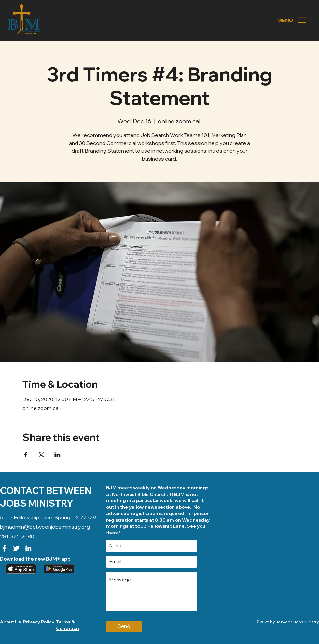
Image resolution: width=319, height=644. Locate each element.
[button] (302, 20)
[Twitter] (16, 548)
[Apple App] (20, 569)
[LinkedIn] (28, 548)
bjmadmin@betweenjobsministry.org (45, 527)
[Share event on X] (42, 455)
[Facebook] (4, 548)
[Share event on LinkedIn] (57, 455)
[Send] (124, 626)
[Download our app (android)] (58, 569)
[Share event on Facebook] (26, 455)
